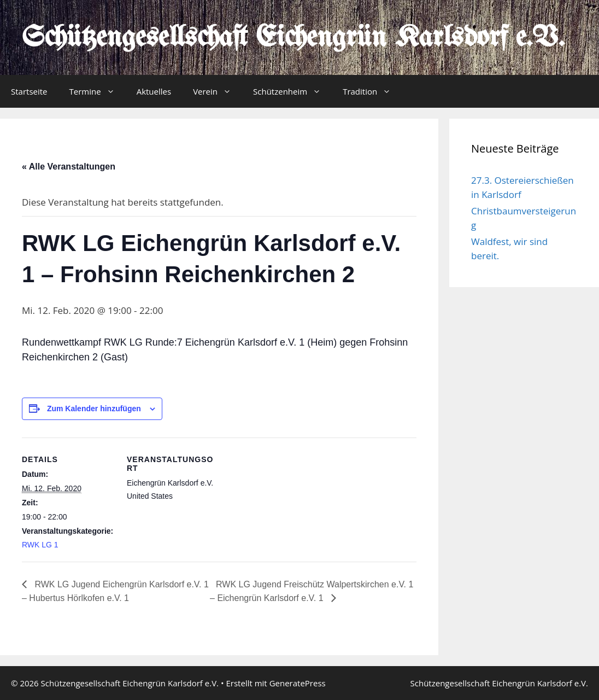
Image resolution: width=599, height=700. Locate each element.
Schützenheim (292, 91)
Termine (98, 91)
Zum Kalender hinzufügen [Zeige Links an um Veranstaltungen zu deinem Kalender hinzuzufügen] (94, 409)
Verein (218, 91)
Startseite (29, 91)
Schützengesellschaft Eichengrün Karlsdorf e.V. (293, 38)
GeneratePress (298, 683)
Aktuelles (154, 91)
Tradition (372, 91)
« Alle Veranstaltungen (69, 167)
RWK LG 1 (40, 545)
